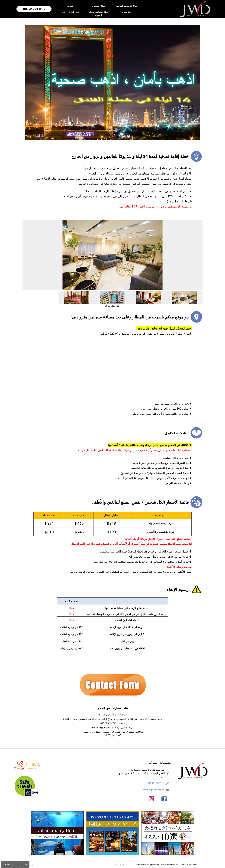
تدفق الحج (86, 9)
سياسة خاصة (72, 9)
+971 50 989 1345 (154, 783)
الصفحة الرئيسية (128, 9)
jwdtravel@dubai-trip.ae (151, 790)
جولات (114, 9)
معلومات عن (101, 9)
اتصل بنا (58, 9)
